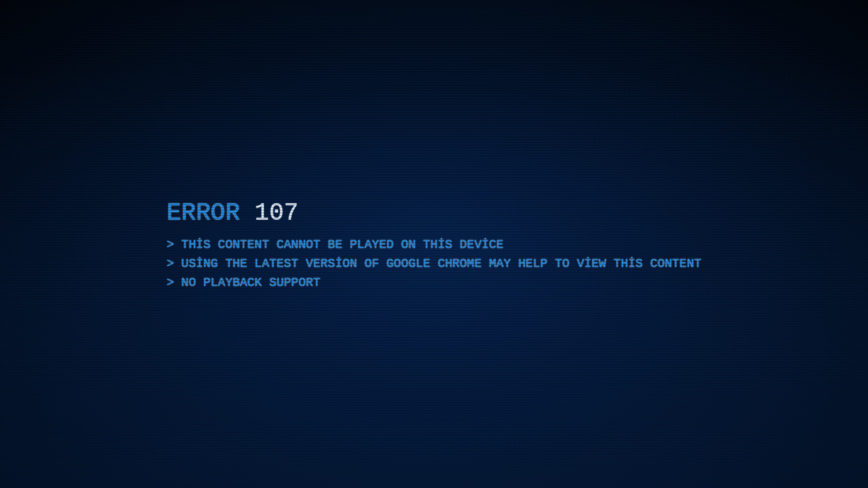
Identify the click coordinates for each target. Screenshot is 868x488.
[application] (434, 244)
